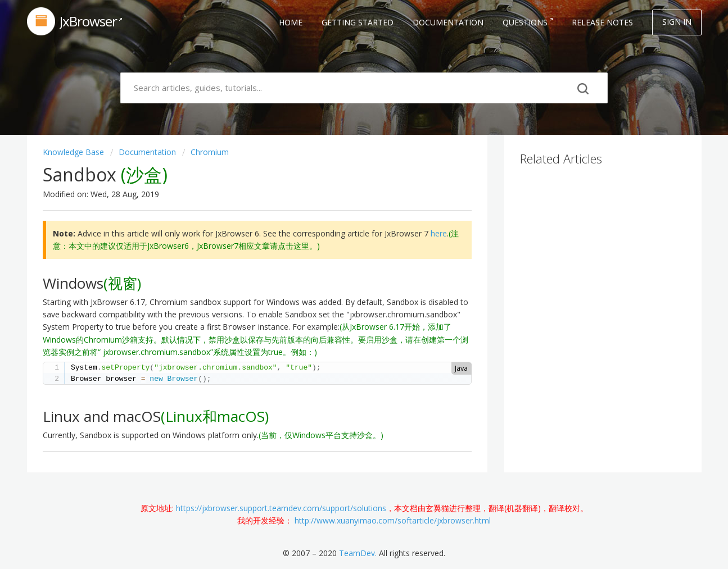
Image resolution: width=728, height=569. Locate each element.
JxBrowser (88, 21)
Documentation (448, 22)
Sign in (677, 22)
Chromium (210, 152)
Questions (525, 22)
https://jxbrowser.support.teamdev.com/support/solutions (281, 508)
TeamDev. (358, 553)
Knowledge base (74, 152)
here (439, 233)
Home (291, 22)
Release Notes (602, 22)
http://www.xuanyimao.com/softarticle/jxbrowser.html (393, 520)
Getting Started (358, 22)
